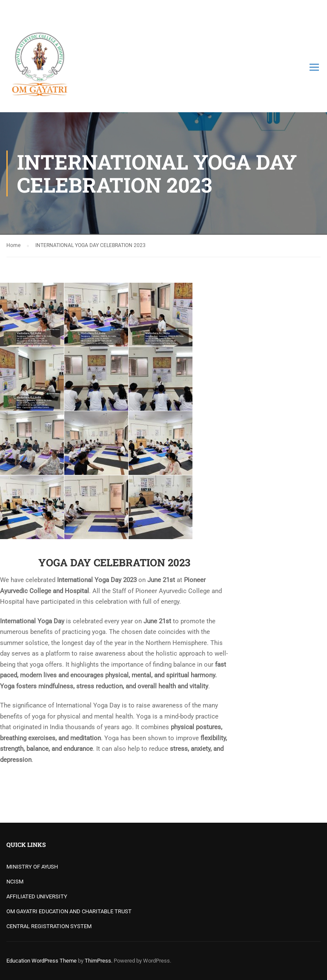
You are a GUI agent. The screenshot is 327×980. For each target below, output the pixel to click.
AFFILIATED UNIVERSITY (37, 896)
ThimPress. (99, 961)
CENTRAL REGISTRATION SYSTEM (49, 926)
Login (313, 11)
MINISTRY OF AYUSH (32, 867)
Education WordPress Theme (42, 961)
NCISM (15, 882)
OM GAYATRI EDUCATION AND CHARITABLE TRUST (69, 911)
